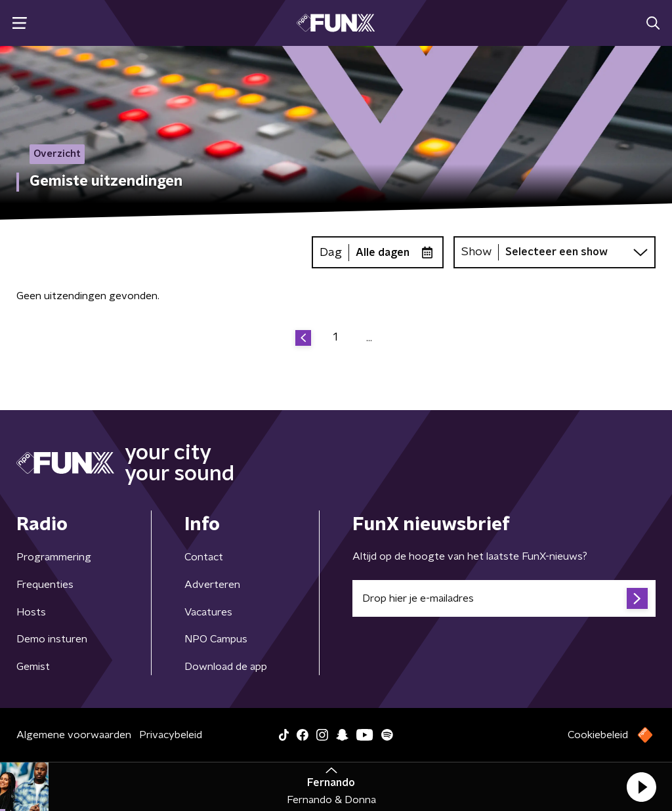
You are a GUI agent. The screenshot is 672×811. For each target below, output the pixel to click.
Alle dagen (383, 253)
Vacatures (208, 612)
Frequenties (45, 585)
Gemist (33, 667)
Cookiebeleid (598, 735)
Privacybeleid (171, 735)
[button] (641, 787)
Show (476, 252)
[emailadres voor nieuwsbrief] (504, 598)
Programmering (54, 557)
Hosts (31, 612)
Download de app (226, 667)
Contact (204, 557)
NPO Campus (216, 639)
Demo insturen (52, 639)
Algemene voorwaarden (74, 735)
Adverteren (212, 585)
